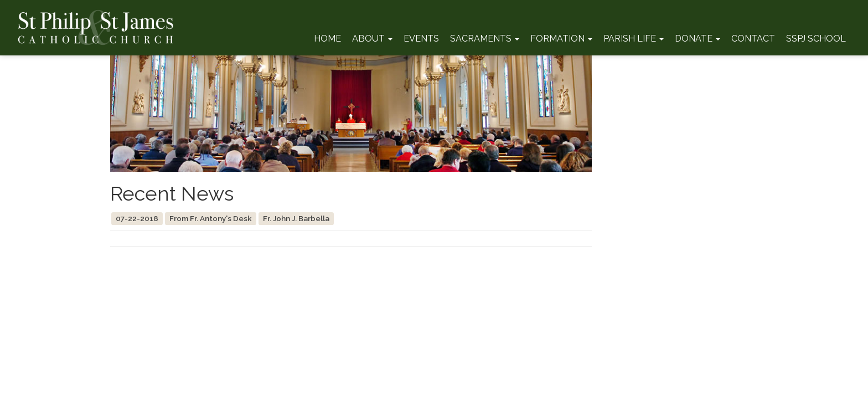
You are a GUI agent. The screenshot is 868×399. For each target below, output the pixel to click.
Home (327, 39)
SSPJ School (816, 39)
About (372, 39)
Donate (697, 39)
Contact (753, 39)
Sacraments (485, 39)
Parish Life (634, 39)
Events (421, 39)
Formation (561, 39)
